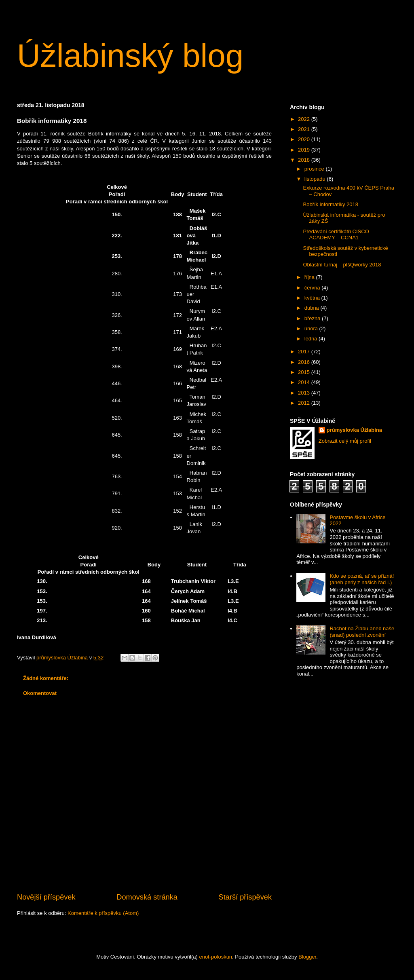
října (310, 277)
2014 (305, 382)
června (313, 288)
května (313, 298)
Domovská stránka (147, 897)
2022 (305, 119)
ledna (312, 339)
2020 (305, 139)
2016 (305, 362)
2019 (305, 150)
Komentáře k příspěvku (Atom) (103, 913)
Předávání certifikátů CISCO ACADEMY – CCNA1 (336, 235)
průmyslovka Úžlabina (354, 430)
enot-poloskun (215, 957)
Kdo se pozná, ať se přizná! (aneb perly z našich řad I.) (362, 579)
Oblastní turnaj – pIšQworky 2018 (342, 265)
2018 (305, 160)
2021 (305, 129)
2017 (305, 352)
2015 (305, 372)
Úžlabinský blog (130, 56)
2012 (305, 403)
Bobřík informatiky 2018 (331, 204)
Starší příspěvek (245, 897)
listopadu (316, 179)
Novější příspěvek (46, 897)
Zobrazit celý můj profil (345, 441)
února (312, 328)
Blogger (307, 957)
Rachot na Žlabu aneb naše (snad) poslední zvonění (362, 632)
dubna (313, 308)
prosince (315, 169)
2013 (305, 393)
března (313, 318)
